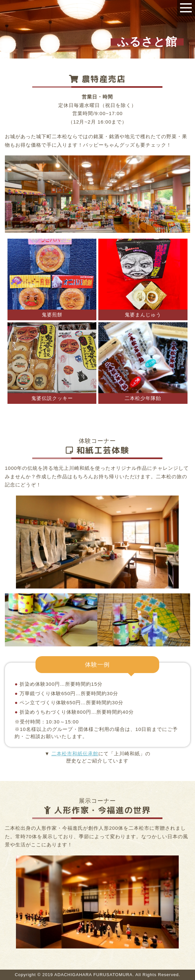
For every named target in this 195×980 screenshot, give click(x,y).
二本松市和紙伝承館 (75, 754)
